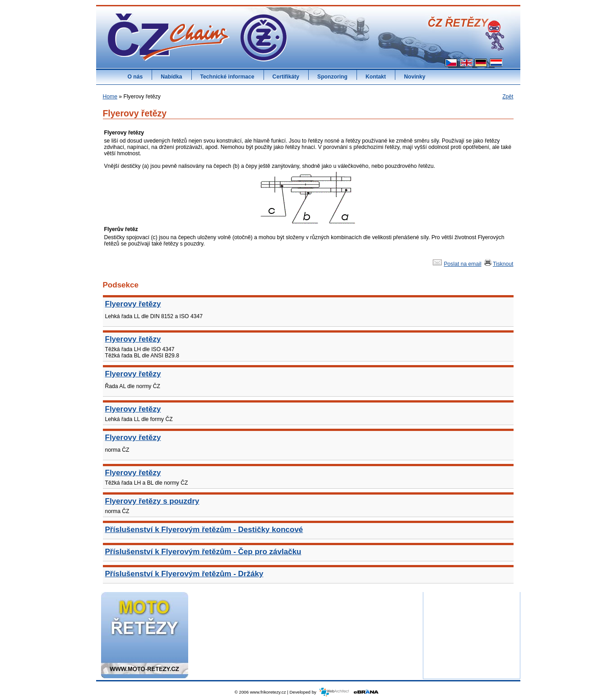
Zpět (508, 97)
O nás (135, 77)
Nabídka (171, 77)
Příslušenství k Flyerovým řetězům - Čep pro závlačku (203, 552)
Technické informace (227, 77)
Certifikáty (286, 77)
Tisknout (498, 264)
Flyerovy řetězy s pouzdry (152, 501)
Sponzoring (332, 77)
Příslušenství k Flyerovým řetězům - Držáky (184, 574)
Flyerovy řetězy (133, 304)
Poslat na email (456, 264)
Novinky (415, 77)
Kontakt (376, 77)
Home (110, 97)
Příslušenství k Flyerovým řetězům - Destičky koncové (204, 530)
